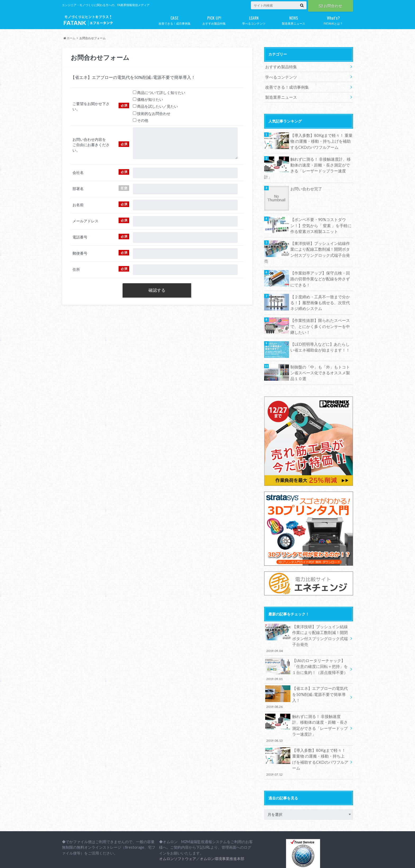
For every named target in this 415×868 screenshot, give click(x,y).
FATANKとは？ (333, 19)
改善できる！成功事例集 (174, 19)
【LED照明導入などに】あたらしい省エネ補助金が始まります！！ (322, 330)
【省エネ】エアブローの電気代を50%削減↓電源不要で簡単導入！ (307, 674)
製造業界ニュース (294, 19)
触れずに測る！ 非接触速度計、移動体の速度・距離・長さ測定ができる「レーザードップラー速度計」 (320, 163)
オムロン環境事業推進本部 (222, 824)
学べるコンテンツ (254, 19)
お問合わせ (331, 5)
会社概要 (69, 860)
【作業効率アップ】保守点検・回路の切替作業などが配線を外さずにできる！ (320, 263)
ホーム (69, 38)
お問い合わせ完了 (305, 180)
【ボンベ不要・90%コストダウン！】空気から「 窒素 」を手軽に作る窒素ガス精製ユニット (321, 217)
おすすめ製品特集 (214, 19)
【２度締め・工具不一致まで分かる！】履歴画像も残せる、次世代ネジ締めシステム (320, 286)
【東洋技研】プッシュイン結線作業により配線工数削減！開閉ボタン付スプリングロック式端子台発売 (320, 240)
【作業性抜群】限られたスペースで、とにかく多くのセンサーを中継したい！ (320, 309)
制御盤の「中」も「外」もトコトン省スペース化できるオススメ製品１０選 (320, 355)
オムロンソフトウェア (178, 824)
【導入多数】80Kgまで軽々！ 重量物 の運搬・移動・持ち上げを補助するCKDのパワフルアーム (321, 140)
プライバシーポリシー (102, 860)
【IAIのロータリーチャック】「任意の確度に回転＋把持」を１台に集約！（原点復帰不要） (307, 650)
